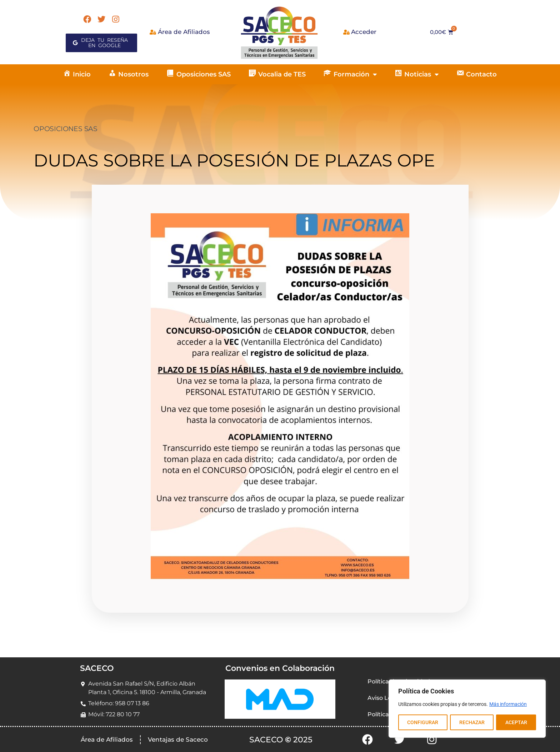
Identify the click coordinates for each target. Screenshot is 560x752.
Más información (508, 704)
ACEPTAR (516, 722)
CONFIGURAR (423, 722)
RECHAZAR (472, 722)
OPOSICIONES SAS (66, 129)
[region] (467, 709)
